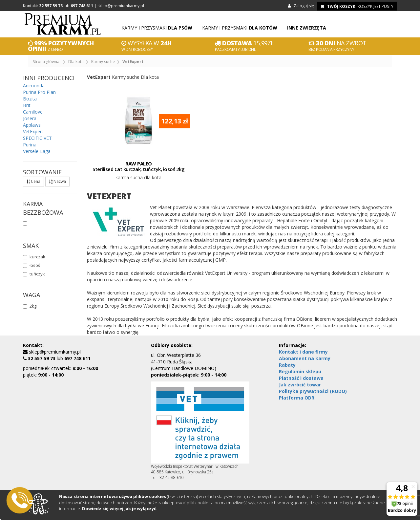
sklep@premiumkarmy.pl (121, 6)
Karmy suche (103, 62)
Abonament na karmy (305, 358)
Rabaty (287, 365)
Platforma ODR (297, 398)
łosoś (31, 265)
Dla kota (76, 62)
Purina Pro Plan (39, 92)
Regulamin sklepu (300, 371)
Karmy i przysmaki (157, 28)
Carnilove (33, 112)
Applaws (32, 125)
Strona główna (46, 62)
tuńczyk (34, 274)
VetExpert (33, 131)
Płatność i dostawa (301, 378)
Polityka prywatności (313, 391)
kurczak (34, 257)
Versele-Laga (37, 151)
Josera (30, 118)
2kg (30, 306)
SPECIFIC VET (37, 138)
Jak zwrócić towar (300, 385)
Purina (30, 145)
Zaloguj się (302, 6)
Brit (27, 105)
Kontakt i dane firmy (303, 352)
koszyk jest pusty (357, 6)
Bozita (30, 99)
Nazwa (57, 181)
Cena (33, 181)
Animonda (34, 86)
